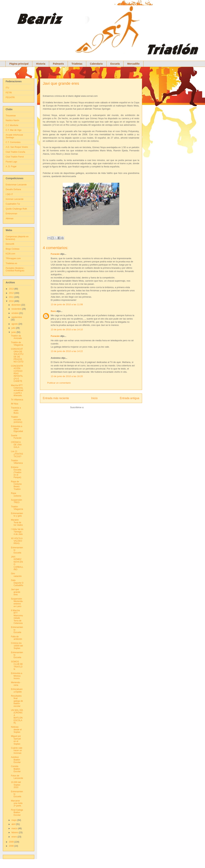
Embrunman (11, 214)
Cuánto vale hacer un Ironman (17, 751)
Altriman (10, 219)
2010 (12, 301)
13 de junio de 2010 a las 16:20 (67, 376)
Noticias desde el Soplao (16, 730)
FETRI (9, 93)
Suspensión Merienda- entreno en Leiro (17, 603)
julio (14, 328)
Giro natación (16, 575)
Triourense (11, 116)
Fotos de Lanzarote (17, 777)
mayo (14, 820)
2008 (12, 846)
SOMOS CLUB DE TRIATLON (17, 665)
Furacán (55, 254)
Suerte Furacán (16, 437)
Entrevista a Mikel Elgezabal (17, 429)
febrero (15, 833)
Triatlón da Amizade (16, 337)
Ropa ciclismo (16, 494)
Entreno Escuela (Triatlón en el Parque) (16, 472)
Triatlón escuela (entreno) (17, 420)
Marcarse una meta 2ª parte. (17, 803)
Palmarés (58, 64)
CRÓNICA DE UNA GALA (16, 445)
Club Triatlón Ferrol (15, 157)
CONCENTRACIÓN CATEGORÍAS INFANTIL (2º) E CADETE (17, 374)
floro (53, 311)
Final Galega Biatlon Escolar (17, 812)
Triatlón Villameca (17, 462)
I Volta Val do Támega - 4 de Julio (17, 532)
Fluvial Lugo (11, 162)
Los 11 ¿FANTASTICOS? (17, 454)
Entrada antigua (130, 398)
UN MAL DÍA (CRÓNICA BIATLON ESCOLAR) (17, 717)
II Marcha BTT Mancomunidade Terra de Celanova (17, 617)
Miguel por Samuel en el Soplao (16, 740)
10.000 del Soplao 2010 (16, 785)
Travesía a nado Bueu (16, 410)
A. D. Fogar (11, 166)
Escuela (115, 64)
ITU (7, 88)
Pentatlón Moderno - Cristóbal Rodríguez (15, 269)
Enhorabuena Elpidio (17, 690)
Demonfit (10, 244)
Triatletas (77, 64)
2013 (12, 289)
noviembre (17, 309)
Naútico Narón (12, 120)
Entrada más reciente (56, 398)
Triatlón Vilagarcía (17, 508)
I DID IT (9, 194)
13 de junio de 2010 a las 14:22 (67, 351)
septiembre (17, 317)
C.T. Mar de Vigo (14, 130)
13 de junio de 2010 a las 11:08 (67, 304)
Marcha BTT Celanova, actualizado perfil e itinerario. (17, 390)
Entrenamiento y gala (17, 515)
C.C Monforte (12, 125)
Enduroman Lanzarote (16, 185)
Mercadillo (133, 64)
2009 (12, 842)
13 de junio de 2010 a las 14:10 (67, 329)
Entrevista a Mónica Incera (17, 676)
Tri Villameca (17, 400)
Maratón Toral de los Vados (17, 522)
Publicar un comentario (59, 383)
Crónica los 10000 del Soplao (17, 646)
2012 (12, 293)
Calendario (96, 64)
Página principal (19, 64)
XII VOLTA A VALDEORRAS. (17, 541)
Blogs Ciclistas (13, 249)
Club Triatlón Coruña (15, 152)
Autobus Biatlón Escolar (16, 760)
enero (14, 837)
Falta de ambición (17, 638)
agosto (15, 324)
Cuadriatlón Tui (13, 204)
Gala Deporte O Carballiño (17, 583)
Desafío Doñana (13, 189)
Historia (41, 64)
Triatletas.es (11, 263)
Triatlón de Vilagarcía (17, 344)
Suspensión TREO (17, 501)
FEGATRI (10, 97)
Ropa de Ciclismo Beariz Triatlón (16, 485)
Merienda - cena (16, 684)
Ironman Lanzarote (15, 199)
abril (14, 824)
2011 (12, 297)
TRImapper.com (13, 258)
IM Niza (15, 404)
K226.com (10, 254)
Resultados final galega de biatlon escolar (17, 701)
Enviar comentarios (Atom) (98, 407)
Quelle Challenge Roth (16, 209)
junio (14, 332)
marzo (15, 828)
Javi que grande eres (61, 83)
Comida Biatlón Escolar (16, 769)
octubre (15, 313)
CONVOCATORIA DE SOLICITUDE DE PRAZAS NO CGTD (17, 355)
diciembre (16, 305)
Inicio (94, 398)
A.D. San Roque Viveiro (17, 147)
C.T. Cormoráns (13, 142)
